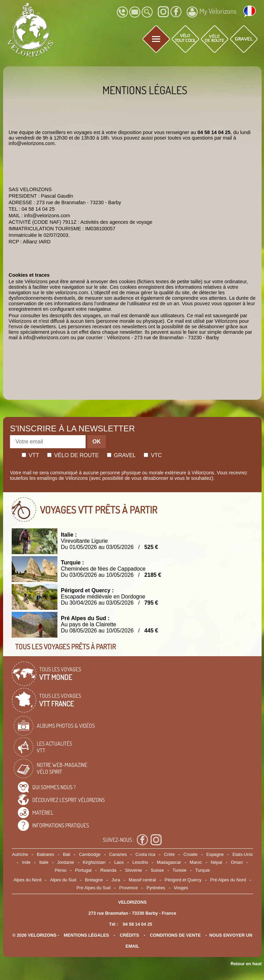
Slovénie (134, 870)
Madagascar (169, 862)
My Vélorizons (212, 12)
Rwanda (108, 870)
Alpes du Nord (27, 880)
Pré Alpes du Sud (94, 888)
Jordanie (65, 862)
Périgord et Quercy (183, 880)
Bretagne (94, 880)
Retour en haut (246, 964)
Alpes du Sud (63, 880)
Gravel (121, 455)
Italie (44, 862)
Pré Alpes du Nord (228, 880)
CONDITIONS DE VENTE (175, 935)
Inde (26, 862)
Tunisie (180, 870)
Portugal (84, 870)
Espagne (215, 854)
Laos (119, 862)
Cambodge (90, 854)
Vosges (181, 888)
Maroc (196, 862)
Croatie (191, 854)
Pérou (60, 870)
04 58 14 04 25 (137, 924)
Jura (116, 880)
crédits (129, 935)
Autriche (20, 854)
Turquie (203, 870)
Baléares (46, 854)
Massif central (142, 880)
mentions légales (87, 935)
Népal (216, 862)
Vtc (153, 455)
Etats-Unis (243, 854)
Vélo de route (73, 455)
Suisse (157, 870)
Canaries (118, 854)
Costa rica (145, 854)
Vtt (30, 455)
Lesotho (140, 862)
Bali (67, 854)
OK (97, 442)
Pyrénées (156, 888)
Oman (237, 862)
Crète (169, 854)
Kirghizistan (94, 862)
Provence (129, 888)
